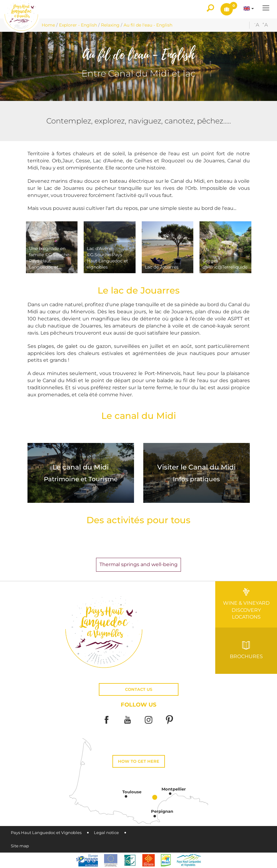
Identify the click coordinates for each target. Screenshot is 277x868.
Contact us (139, 689)
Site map (20, 846)
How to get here (139, 761)
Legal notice (106, 833)
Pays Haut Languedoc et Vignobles (46, 833)
